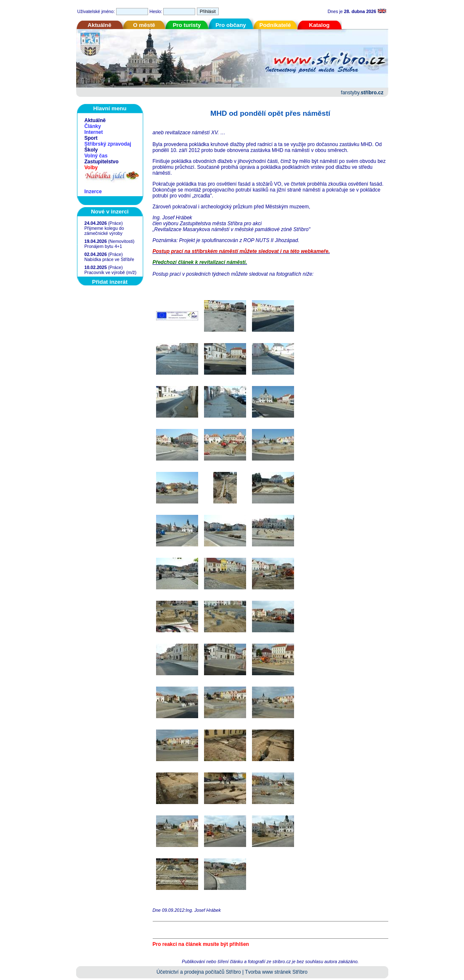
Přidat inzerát (110, 282)
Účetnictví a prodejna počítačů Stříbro (199, 972)
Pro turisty (187, 25)
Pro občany (231, 25)
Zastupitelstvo (102, 162)
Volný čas (96, 156)
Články (93, 126)
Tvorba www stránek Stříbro (276, 972)
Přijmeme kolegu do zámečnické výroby (104, 231)
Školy (91, 150)
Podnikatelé (275, 25)
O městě (144, 25)
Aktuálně (99, 25)
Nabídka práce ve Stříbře (109, 259)
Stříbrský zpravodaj (108, 144)
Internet (94, 132)
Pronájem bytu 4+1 (103, 246)
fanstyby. (362, 93)
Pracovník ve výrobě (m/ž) (111, 272)
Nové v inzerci (110, 212)
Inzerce (93, 192)
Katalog (319, 25)
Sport (91, 138)
